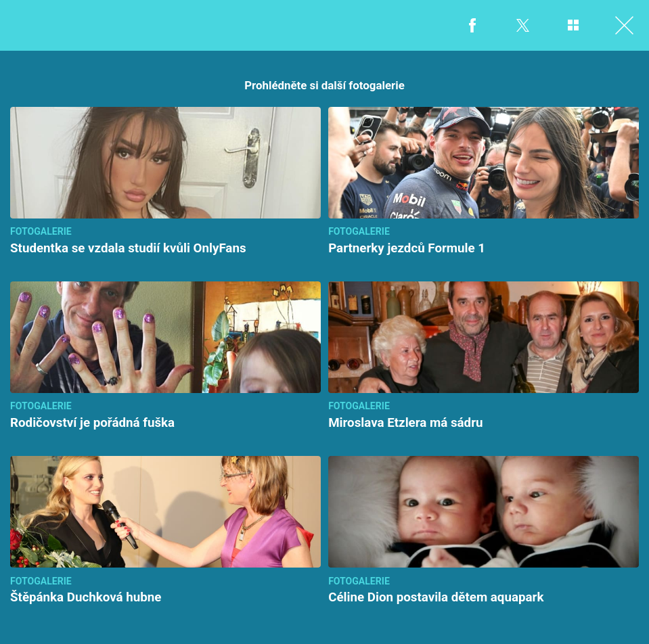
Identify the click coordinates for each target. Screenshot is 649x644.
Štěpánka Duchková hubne (86, 597)
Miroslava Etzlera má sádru (405, 423)
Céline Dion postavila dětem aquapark (436, 597)
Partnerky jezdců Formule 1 (407, 248)
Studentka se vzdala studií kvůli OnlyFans (128, 248)
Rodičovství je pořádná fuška (92, 423)
